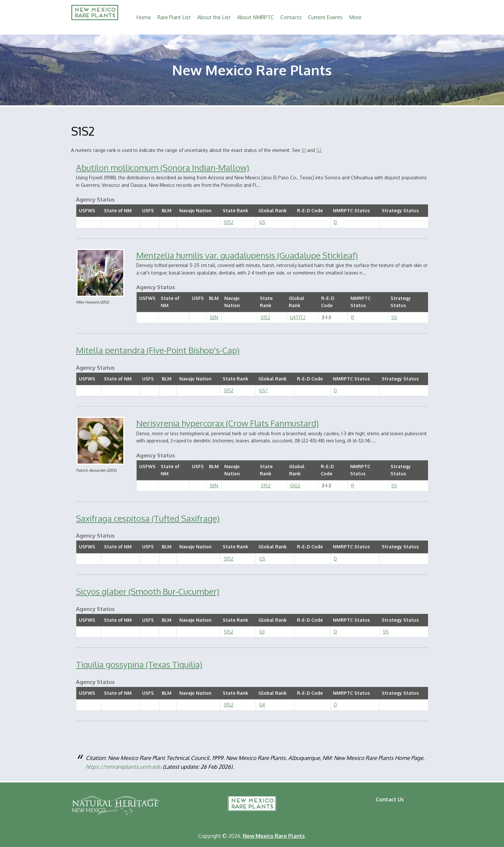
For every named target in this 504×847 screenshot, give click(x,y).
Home (144, 17)
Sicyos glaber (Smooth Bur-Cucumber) (148, 591)
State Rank (235, 210)
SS (394, 317)
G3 (262, 632)
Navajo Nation (195, 210)
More (355, 17)
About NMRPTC (255, 17)
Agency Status (95, 199)
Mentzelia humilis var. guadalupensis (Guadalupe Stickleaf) (247, 255)
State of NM (118, 210)
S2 (319, 150)
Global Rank (273, 210)
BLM (167, 210)
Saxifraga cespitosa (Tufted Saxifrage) (148, 518)
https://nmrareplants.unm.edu (124, 767)
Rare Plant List (174, 17)
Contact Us (390, 799)
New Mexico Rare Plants (252, 803)
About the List (214, 17)
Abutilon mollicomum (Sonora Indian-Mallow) (163, 167)
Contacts (291, 17)
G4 (262, 705)
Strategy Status (400, 210)
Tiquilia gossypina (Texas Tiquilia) (139, 664)
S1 (304, 150)
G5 (262, 222)
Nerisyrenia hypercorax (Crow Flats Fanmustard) (228, 423)
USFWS (87, 210)
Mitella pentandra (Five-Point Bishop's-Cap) (158, 350)
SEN (214, 317)
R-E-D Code (310, 210)
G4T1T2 (298, 317)
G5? (263, 390)
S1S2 (229, 222)
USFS (148, 210)
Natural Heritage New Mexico (116, 806)
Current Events (325, 17)
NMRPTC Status (351, 210)
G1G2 (295, 486)
